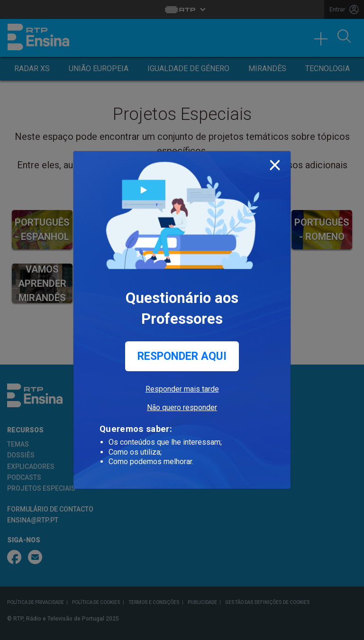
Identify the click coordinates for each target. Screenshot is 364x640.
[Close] (275, 163)
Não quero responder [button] (182, 407)
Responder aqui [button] (182, 356)
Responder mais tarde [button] (182, 389)
